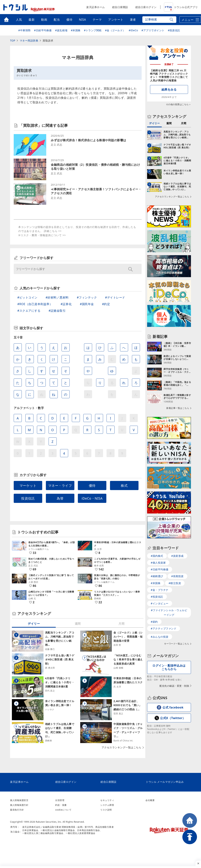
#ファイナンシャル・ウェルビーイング (169, 612)
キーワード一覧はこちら (177, 644)
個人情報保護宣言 (19, 800)
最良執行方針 (17, 810)
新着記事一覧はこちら (178, 408)
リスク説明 (106, 810)
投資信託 (28, 498)
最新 (32, 20)
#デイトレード (115, 297)
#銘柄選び (157, 576)
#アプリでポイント (153, 30)
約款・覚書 (61, 805)
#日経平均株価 (43, 30)
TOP (13, 41)
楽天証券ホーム (96, 7)
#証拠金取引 (57, 311)
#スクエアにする (29, 311)
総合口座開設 (120, 7)
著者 (133, 20)
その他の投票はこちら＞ (179, 104)
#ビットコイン (27, 297)
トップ (6, 20)
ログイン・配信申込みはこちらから (169, 667)
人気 (19, 20)
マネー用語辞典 (29, 41)
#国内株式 (157, 556)
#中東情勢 (24, 30)
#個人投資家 (158, 563)
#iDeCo (133, 30)
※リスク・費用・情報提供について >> (42, 235)
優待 (69, 20)
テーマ (97, 20)
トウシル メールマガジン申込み (165, 782)
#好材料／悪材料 (57, 297)
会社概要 (150, 800)
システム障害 (107, 805)
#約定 (106, 304)
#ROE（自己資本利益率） (35, 304)
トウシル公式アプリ (181, 7)
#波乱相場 (61, 30)
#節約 (154, 622)
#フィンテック (87, 297)
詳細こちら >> (53, 231)
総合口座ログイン (146, 7)
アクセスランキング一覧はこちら (122, 747)
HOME (190, 820)
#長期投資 (177, 576)
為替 (60, 498)
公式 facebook (173, 707)
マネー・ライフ (60, 485)
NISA (83, 20)
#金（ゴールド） (115, 30)
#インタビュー (160, 603)
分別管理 (60, 800)
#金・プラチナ (160, 590)
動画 (44, 20)
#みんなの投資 (160, 637)
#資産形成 (177, 556)
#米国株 (76, 30)
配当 (57, 20)
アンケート (116, 20)
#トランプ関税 (93, 30)
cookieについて (63, 810)
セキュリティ (107, 800)
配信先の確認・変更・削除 (174, 686)
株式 (124, 485)
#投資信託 (174, 30)
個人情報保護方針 (19, 805)
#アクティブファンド (164, 628)
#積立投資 (175, 583)
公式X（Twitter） (173, 718)
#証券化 (66, 304)
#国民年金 (87, 304)
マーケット (28, 485)
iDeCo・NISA (92, 498)
